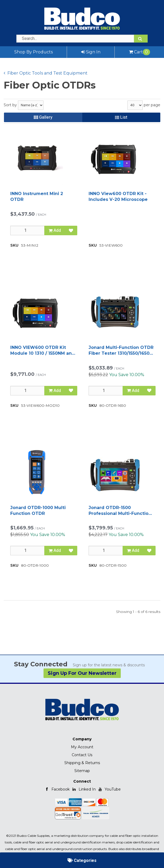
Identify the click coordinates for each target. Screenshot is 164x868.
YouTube (109, 789)
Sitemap (82, 771)
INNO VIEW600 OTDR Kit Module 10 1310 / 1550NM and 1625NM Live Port (43, 351)
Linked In (84, 789)
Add (55, 230)
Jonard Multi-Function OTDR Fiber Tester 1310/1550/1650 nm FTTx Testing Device (121, 351)
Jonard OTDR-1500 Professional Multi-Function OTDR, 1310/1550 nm (120, 511)
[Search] (141, 39)
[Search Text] (82, 39)
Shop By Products (33, 52)
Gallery (43, 117)
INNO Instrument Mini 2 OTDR (37, 197)
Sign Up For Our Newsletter (82, 673)
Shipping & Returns (82, 763)
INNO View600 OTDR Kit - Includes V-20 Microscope (118, 197)
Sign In (91, 52)
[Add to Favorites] (71, 230)
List (121, 117)
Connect (82, 781)
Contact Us (82, 755)
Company (82, 739)
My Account (82, 747)
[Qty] (27, 230)
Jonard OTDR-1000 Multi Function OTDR (38, 511)
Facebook (57, 789)
